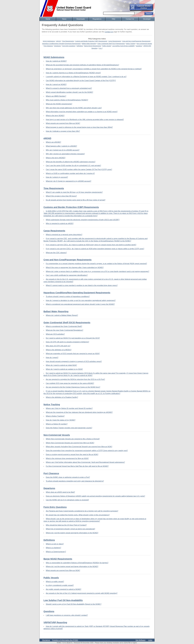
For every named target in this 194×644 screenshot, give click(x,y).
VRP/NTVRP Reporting (55, 622)
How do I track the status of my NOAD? (61, 420)
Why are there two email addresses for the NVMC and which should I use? (74, 108)
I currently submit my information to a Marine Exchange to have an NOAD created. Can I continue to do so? (86, 76)
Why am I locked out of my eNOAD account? (63, 150)
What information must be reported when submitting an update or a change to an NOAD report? (82, 112)
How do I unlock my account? (57, 177)
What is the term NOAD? (55, 116)
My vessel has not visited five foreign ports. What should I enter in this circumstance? (78, 515)
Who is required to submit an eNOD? (60, 223)
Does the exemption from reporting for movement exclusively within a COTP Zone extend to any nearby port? (87, 450)
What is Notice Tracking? (55, 416)
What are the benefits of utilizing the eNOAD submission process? (71, 162)
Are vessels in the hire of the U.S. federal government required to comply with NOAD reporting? (82, 593)
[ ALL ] (101, 48)
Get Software (140, 640)
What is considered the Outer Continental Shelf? (64, 326)
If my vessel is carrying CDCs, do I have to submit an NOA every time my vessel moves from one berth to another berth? (91, 245)
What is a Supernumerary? (56, 552)
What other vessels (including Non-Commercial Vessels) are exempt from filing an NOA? (79, 447)
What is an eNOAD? (53, 142)
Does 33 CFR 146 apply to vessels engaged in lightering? (67, 342)
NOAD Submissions (49, 41)
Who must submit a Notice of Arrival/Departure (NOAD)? (67, 100)
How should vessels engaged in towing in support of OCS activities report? (74, 361)
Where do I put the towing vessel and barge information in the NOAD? (72, 533)
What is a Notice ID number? (57, 424)
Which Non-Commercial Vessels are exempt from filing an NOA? (70, 443)
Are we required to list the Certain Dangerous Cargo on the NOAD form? (73, 387)
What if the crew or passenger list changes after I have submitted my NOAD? (75, 267)
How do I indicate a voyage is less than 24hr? (63, 131)
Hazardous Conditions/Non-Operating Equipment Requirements (61, 44)
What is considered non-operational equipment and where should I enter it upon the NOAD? (80, 304)
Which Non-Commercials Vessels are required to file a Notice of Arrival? (73, 439)
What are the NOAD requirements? (59, 104)
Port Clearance (48, 46)
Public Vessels (107, 46)
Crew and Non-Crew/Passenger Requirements (136, 41)
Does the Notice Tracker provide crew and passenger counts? (69, 428)
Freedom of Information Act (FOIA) (65, 640)
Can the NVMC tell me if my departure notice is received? (67, 500)
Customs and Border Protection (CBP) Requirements (91, 41)
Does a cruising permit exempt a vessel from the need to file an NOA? (72, 454)
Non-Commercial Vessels (144, 44)
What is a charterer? (53, 548)
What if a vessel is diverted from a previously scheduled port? (69, 88)
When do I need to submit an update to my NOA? (64, 369)
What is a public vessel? (55, 581)
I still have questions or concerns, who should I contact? (67, 615)
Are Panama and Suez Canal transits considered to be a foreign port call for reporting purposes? (82, 511)
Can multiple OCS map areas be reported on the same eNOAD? (70, 383)
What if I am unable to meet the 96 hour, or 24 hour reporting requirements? (74, 192)
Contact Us (109, 32)
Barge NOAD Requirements (93, 46)
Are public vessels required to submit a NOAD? (64, 589)
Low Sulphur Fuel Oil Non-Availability (124, 46)
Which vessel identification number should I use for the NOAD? (69, 92)
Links (150, 640)
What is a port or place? (55, 544)
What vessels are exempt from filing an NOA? (63, 123)
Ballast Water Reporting (89, 44)
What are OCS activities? (55, 334)
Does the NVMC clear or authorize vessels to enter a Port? (68, 477)
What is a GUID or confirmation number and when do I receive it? (70, 173)
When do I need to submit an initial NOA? (61, 365)
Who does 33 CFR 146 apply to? (58, 346)
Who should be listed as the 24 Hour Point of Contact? (66, 525)
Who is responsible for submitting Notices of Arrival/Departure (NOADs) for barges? (77, 563)
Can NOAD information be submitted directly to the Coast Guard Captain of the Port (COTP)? (81, 80)
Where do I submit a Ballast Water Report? (62, 315)
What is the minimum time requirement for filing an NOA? (67, 458)
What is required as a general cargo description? (64, 234)
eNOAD (58, 41)
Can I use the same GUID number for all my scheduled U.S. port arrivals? (73, 165)
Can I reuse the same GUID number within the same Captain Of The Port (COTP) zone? (79, 169)
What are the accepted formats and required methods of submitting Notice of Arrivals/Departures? (82, 65)
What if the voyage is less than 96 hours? (61, 196)
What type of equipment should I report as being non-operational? (70, 529)
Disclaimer (46, 640)
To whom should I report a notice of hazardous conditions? (68, 296)
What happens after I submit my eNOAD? (61, 146)
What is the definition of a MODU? (59, 350)
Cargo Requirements (115, 41)
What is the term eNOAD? (56, 158)
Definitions (80, 46)
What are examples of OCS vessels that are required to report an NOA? (73, 353)
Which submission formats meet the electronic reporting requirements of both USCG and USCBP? (83, 220)
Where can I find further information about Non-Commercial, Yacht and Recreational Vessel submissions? (85, 462)
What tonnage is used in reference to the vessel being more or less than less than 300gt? (79, 127)
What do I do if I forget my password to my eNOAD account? (69, 181)
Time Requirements (68, 41)
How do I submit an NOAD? (56, 61)
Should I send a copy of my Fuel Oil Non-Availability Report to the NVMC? (74, 604)
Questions (139, 46)
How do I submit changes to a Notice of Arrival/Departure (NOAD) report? (73, 73)
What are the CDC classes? (56, 253)
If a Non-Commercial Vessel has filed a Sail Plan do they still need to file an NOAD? (77, 466)
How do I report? (52, 357)
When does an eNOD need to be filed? (60, 492)
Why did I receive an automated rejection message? (65, 154)
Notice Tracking (131, 44)
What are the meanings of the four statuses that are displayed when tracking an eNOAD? (79, 412)
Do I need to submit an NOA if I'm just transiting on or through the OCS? (73, 338)
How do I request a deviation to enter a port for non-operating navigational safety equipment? (81, 300)
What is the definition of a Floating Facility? (62, 397)
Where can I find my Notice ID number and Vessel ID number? (69, 408)
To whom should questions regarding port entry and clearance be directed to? (75, 481)
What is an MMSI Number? (56, 96)
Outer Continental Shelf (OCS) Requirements (111, 44)
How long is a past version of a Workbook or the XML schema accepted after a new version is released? (85, 119)
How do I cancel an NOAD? (56, 84)
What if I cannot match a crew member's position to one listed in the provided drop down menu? (82, 285)
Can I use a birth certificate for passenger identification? (67, 275)
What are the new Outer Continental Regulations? (64, 330)
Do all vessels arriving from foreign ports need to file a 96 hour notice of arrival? (76, 200)
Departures (58, 46)
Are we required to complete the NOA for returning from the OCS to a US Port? (75, 379)
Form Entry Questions (69, 46)
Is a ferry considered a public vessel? (60, 585)
